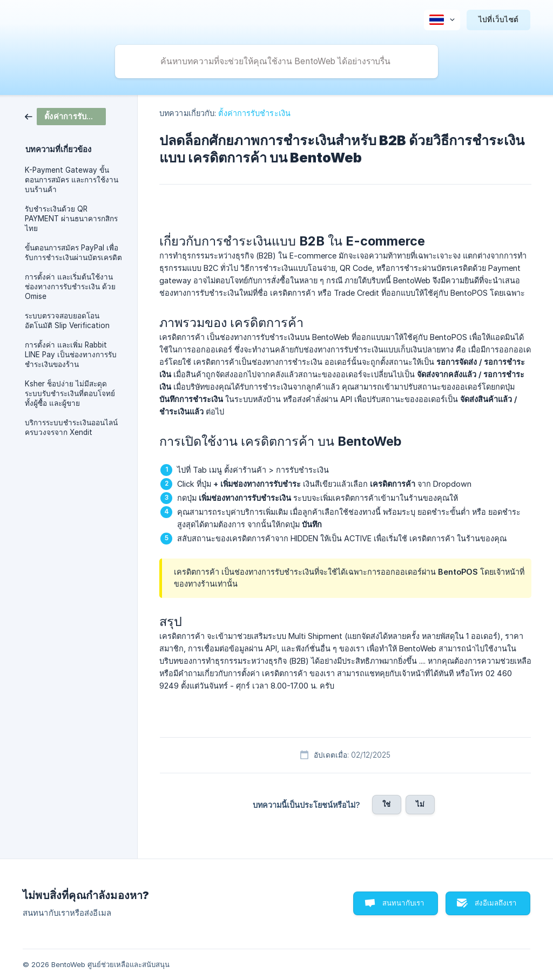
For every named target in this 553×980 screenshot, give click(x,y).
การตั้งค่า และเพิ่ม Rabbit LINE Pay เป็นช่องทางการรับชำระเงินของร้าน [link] (71, 355)
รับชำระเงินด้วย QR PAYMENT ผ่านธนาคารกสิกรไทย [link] (71, 219)
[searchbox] (276, 62)
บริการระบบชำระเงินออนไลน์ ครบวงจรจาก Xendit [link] (71, 427)
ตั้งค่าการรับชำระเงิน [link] (254, 113)
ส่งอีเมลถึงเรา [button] (495, 903)
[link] (65, 116)
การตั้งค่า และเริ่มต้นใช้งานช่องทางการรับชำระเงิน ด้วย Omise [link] (70, 287)
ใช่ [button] (386, 804)
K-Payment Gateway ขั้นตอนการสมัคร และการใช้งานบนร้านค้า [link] (72, 180)
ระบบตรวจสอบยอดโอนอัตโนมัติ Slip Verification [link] (67, 321)
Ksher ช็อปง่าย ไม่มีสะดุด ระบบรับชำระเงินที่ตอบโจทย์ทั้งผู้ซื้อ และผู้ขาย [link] (70, 393)
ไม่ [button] (420, 804)
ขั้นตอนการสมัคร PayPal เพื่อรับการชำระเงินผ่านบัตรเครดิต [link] (73, 253)
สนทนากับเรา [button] (403, 903)
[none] (442, 20)
